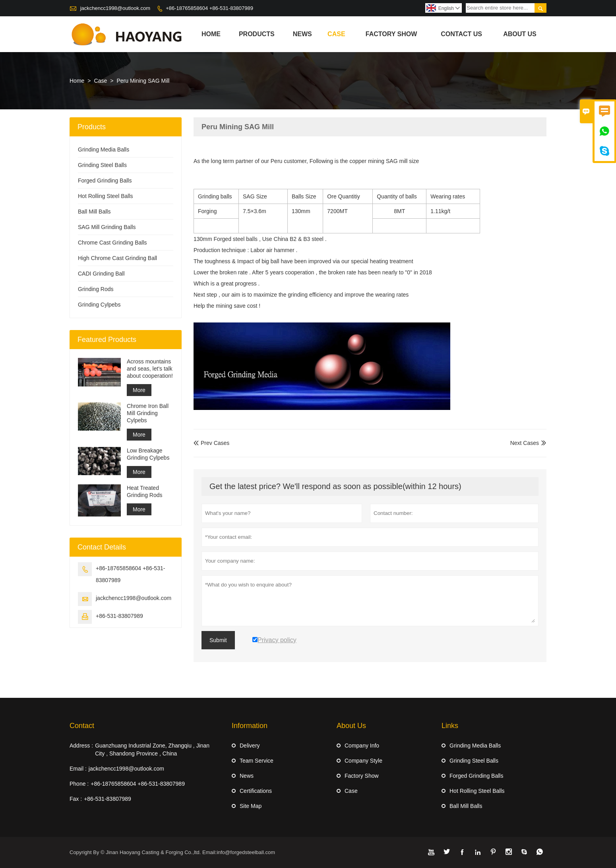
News (302, 34)
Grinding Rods (96, 289)
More (139, 390)
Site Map (251, 806)
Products (257, 34)
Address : (81, 746)
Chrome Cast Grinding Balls (112, 243)
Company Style (363, 761)
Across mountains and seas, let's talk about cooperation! (150, 369)
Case (336, 34)
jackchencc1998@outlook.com (115, 8)
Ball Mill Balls (94, 212)
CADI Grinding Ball (101, 274)
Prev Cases (211, 443)
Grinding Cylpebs (99, 305)
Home (211, 34)
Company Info (362, 746)
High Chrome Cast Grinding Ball (117, 258)
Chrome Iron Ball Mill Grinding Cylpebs (148, 413)
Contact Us (461, 34)
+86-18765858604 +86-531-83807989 (209, 8)
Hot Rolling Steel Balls (106, 196)
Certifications (256, 791)
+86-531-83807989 (119, 616)
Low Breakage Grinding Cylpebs (148, 454)
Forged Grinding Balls (105, 181)
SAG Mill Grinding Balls (107, 227)
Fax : (76, 799)
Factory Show (391, 34)
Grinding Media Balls (104, 150)
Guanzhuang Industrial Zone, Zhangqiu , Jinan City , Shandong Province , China (152, 750)
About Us (520, 34)
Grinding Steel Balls (102, 165)
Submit (218, 640)
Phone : (79, 784)
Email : (78, 769)
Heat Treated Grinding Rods (145, 491)
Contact (82, 726)
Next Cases (525, 443)
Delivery (250, 746)
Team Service (257, 761)
